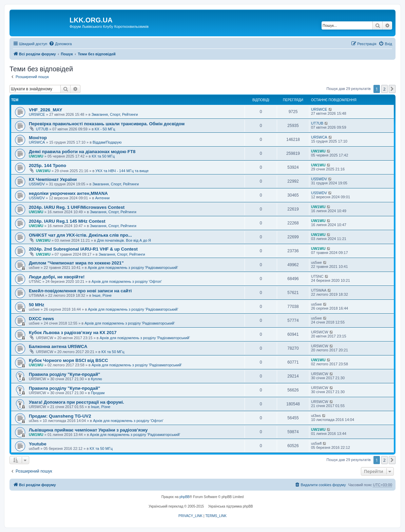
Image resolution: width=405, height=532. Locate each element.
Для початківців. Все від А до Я (124, 240)
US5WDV (37, 184)
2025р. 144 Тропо (47, 166)
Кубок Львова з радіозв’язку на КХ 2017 (73, 333)
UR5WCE (37, 114)
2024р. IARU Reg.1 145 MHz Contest (67, 221)
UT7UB (42, 129)
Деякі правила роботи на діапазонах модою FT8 (82, 152)
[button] (392, 89)
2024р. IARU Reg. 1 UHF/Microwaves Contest (77, 207)
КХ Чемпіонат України (53, 179)
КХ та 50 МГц (103, 156)
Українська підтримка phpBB (231, 506)
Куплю (97, 379)
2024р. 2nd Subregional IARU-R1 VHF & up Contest (83, 249)
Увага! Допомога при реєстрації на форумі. (76, 402)
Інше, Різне (102, 295)
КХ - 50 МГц (105, 129)
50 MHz (36, 305)
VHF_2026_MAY (45, 110)
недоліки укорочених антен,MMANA (68, 193)
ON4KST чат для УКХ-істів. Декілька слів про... (80, 235)
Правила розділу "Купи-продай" (64, 374)
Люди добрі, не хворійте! (57, 277)
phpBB (185, 497)
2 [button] (384, 89)
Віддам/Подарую (107, 142)
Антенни (102, 198)
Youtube (38, 444)
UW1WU (36, 156)
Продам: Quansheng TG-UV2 (60, 416)
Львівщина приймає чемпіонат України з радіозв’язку (88, 430)
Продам (98, 393)
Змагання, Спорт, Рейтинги (115, 114)
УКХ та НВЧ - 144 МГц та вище (122, 171)
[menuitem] (60, 44)
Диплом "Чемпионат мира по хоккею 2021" (76, 263)
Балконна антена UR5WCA (58, 346)
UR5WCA (37, 142)
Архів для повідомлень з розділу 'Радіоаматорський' (133, 268)
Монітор (38, 138)
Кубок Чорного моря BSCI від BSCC (69, 360)
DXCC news (41, 319)
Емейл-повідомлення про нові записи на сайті (80, 291)
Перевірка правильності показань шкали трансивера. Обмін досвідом (107, 124)
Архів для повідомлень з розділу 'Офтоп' (127, 281)
